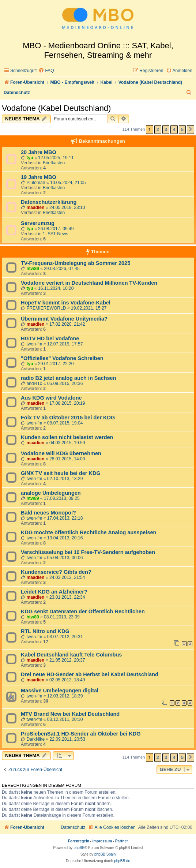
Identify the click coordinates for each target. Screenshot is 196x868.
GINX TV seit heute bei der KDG (61, 473)
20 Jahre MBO (39, 152)
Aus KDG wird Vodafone (51, 398)
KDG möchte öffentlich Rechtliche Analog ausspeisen (88, 532)
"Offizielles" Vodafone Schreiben (62, 358)
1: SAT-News (56, 234)
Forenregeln (79, 841)
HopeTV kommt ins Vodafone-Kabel (66, 303)
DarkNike (35, 739)
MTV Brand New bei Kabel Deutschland (70, 714)
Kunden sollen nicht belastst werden (67, 437)
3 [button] (166, 129)
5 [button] (182, 129)
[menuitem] (46, 71)
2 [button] (158, 129)
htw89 (33, 269)
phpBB (79, 848)
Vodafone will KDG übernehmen (61, 453)
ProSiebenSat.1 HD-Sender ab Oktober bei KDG (81, 734)
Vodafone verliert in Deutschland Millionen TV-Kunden (89, 283)
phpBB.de (122, 861)
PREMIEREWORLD (46, 308)
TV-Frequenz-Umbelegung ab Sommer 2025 (76, 263)
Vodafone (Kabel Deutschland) (56, 108)
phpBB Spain (105, 854)
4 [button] (174, 129)
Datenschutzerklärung (49, 202)
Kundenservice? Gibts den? (56, 572)
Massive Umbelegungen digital (60, 691)
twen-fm (34, 344)
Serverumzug (38, 223)
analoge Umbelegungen (51, 493)
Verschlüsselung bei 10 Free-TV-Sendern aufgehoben (88, 552)
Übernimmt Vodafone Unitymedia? (64, 319)
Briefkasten (54, 163)
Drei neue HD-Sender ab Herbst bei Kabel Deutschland (90, 674)
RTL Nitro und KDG (45, 631)
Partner (122, 841)
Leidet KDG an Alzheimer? (54, 592)
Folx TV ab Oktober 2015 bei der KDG (68, 418)
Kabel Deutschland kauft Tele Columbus (71, 655)
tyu (30, 158)
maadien (35, 207)
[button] (191, 130)
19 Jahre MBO (39, 177)
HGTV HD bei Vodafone (50, 338)
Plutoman (36, 183)
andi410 (34, 384)
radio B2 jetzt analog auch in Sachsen (69, 378)
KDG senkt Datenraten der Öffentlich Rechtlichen (83, 611)
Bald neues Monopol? (48, 513)
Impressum (102, 841)
